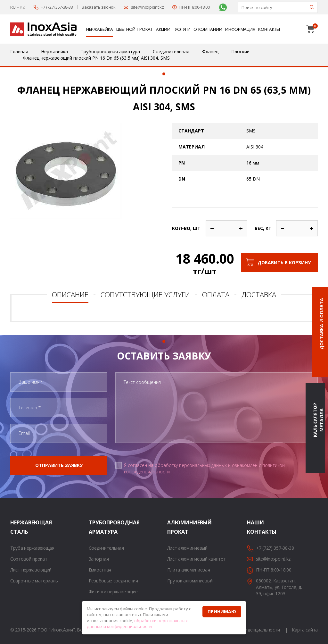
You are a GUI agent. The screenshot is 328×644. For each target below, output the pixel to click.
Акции (163, 29)
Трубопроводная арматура (97, 527)
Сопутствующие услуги (145, 294)
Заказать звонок (99, 7)
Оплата (216, 294)
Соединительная (106, 548)
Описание (70, 294)
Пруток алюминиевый (190, 581)
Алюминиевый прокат (175, 527)
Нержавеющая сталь (18, 527)
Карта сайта (305, 630)
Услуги (182, 29)
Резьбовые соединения (113, 581)
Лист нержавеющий (31, 570)
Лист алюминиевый (187, 548)
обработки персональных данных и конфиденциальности (137, 624)
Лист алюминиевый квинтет (197, 559)
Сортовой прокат (29, 559)
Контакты (269, 29)
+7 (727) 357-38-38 (57, 7)
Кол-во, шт (186, 228)
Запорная (99, 559)
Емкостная (100, 570)
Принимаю (222, 611)
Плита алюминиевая (189, 570)
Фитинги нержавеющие (113, 592)
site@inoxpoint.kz (148, 7)
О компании (208, 29)
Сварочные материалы (34, 581)
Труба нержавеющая (32, 548)
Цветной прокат (135, 29)
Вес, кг (263, 228)
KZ (22, 7)
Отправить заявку (59, 465)
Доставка (259, 294)
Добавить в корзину (284, 263)
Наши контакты (255, 527)
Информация (240, 29)
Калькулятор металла (318, 420)
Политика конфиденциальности (246, 630)
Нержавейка (100, 29)
